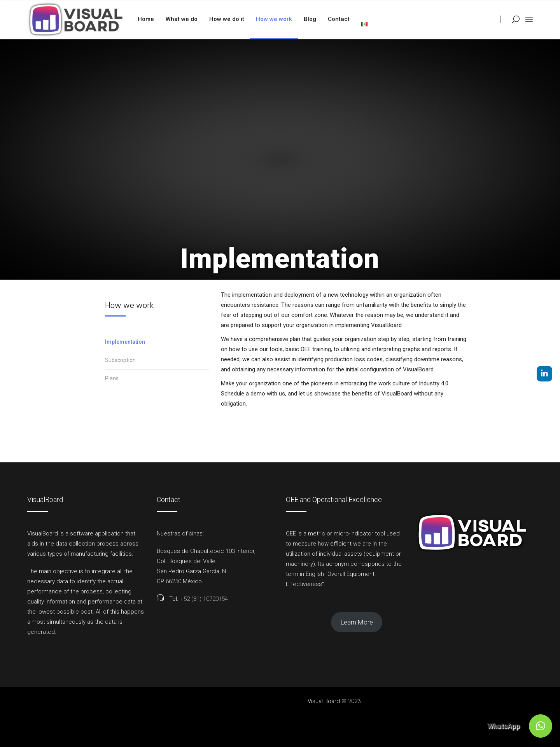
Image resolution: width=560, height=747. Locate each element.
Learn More (357, 622)
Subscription (120, 360)
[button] (541, 726)
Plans (112, 378)
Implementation (125, 342)
